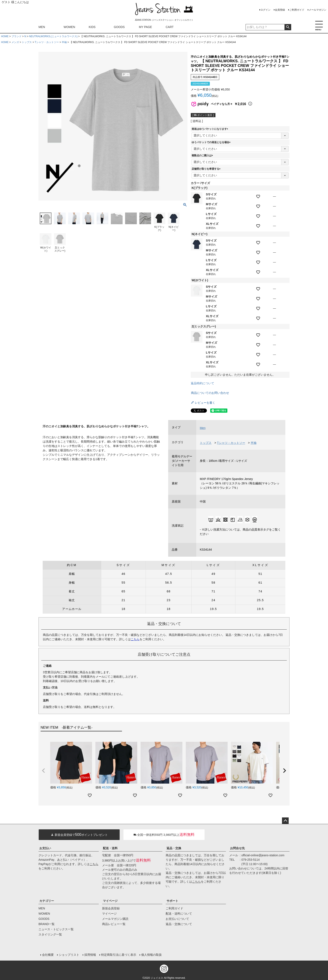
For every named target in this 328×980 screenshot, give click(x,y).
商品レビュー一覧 (114, 924)
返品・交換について (179, 924)
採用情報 (90, 954)
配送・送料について (179, 914)
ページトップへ (285, 821)
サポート (172, 901)
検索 (288, 27)
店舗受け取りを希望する (207, 169)
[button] (44, 771)
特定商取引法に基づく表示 (118, 954)
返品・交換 (174, 848)
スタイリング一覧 (50, 934)
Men (203, 428)
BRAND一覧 (47, 924)
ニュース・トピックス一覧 (56, 929)
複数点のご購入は (203, 155)
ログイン (265, 10)
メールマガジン (318, 10)
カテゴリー (47, 901)
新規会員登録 (111, 908)
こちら (135, 639)
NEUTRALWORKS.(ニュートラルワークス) (53, 36)
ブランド (17, 36)
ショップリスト (69, 954)
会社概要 (48, 954)
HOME (5, 36)
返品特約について (202, 383)
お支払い (45, 848)
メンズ (15, 42)
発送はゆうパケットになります (210, 129)
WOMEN (69, 27)
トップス (27, 42)
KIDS (92, 27)
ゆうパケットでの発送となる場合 (212, 142)
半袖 (64, 42)
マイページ (110, 901)
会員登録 (280, 10)
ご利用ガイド (297, 10)
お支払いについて (177, 919)
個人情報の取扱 (151, 954)
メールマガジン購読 (115, 919)
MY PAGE (145, 27)
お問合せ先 (237, 848)
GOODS (119, 27)
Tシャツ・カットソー (47, 42)
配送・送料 (110, 848)
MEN (42, 27)
